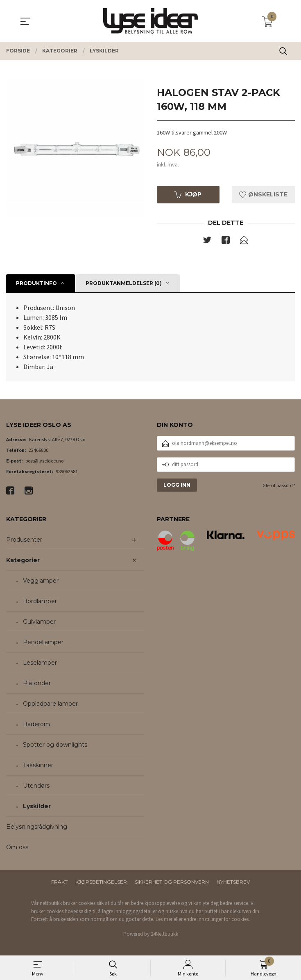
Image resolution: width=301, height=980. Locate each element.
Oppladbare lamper (50, 705)
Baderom (36, 725)
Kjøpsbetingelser (101, 883)
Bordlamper (40, 602)
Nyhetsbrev (233, 883)
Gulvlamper (39, 623)
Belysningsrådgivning (37, 828)
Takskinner (38, 766)
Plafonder (37, 684)
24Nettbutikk (164, 935)
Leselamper (40, 664)
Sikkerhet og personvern (172, 883)
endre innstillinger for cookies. (217, 920)
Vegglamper (41, 582)
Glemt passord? (279, 486)
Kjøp (188, 195)
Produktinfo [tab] (36, 284)
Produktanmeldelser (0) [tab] (124, 284)
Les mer (164, 920)
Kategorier (23, 561)
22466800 (38, 451)
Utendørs (36, 787)
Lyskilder (37, 807)
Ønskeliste (263, 195)
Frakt (59, 883)
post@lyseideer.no (44, 462)
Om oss (17, 848)
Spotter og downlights (55, 746)
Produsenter (24, 541)
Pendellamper (43, 643)
